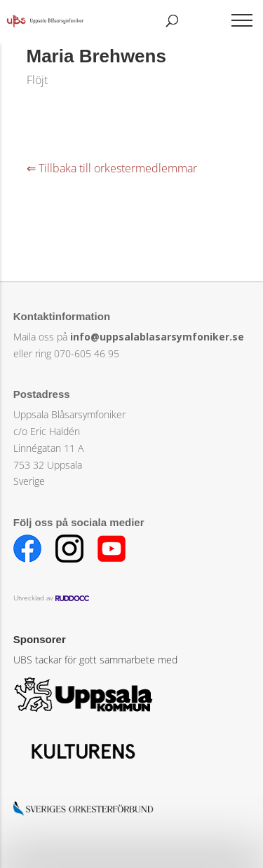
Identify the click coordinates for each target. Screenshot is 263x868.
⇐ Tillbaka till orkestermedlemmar (112, 168)
